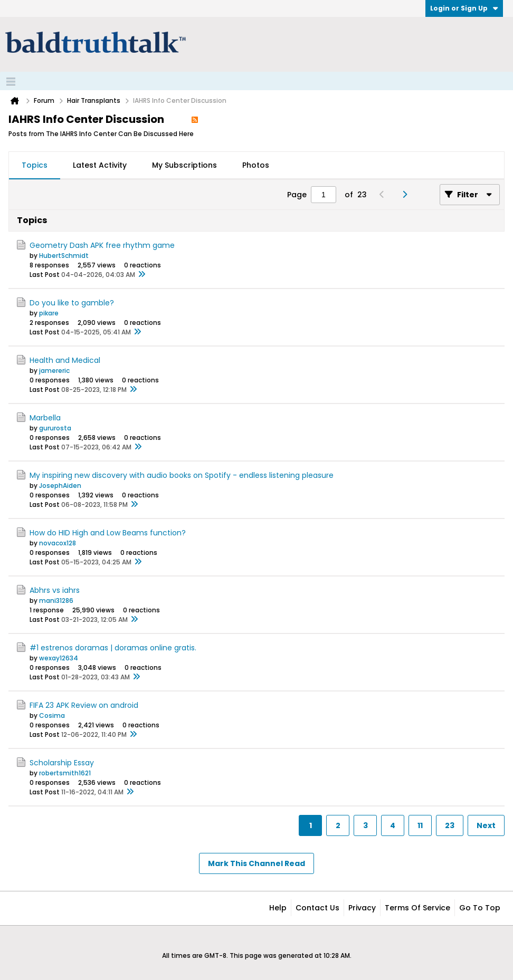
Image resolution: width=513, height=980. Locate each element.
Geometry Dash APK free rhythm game (102, 245)
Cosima (52, 715)
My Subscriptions (184, 165)
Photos (256, 165)
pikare (49, 313)
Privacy (362, 908)
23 (450, 825)
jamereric (54, 371)
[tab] (35, 166)
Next (486, 825)
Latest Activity (100, 165)
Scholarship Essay (62, 763)
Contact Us (317, 908)
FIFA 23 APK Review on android (84, 705)
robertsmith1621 (65, 773)
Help (278, 908)
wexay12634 (59, 658)
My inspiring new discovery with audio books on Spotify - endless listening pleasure (182, 475)
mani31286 (56, 601)
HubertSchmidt (64, 256)
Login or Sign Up (464, 8)
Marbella (45, 418)
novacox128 (58, 543)
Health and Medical (65, 360)
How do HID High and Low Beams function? (108, 533)
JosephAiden (60, 486)
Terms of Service (417, 908)
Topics (35, 165)
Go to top (480, 908)
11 (420, 825)
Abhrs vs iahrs (55, 590)
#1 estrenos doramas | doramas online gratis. (113, 648)
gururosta (55, 428)
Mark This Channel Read (256, 863)
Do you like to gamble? (72, 303)
